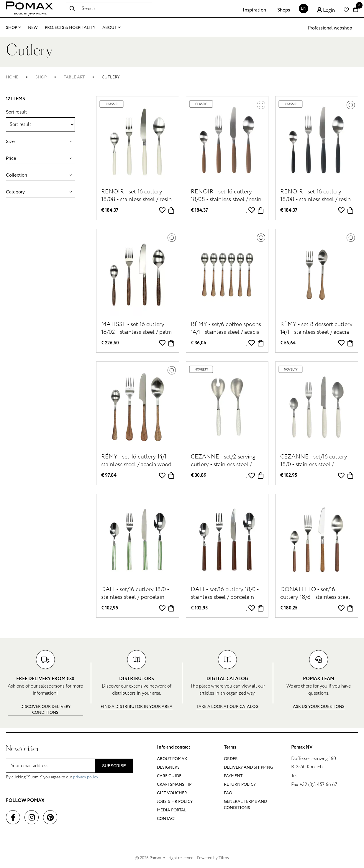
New (33, 28)
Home (12, 77)
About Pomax (172, 759)
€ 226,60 (110, 343)
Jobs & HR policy (175, 802)
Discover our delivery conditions (45, 710)
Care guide (169, 776)
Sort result (16, 112)
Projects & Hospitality (70, 28)
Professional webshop (330, 28)
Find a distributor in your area (137, 707)
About (112, 28)
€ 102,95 (289, 475)
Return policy (240, 784)
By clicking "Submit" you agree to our (52, 777)
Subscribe (114, 766)
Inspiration (254, 10)
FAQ (228, 793)
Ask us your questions (319, 707)
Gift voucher (172, 793)
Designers (168, 767)
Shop (13, 28)
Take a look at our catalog (227, 707)
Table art (74, 77)
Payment (233, 776)
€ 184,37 (110, 210)
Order (231, 759)
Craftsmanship (174, 784)
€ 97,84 (109, 475)
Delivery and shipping (249, 767)
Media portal (172, 810)
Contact (167, 819)
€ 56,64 (288, 343)
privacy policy (86, 777)
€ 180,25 (289, 608)
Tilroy (224, 858)
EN (304, 8)
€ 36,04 (199, 343)
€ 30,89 (199, 475)
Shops (284, 10)
